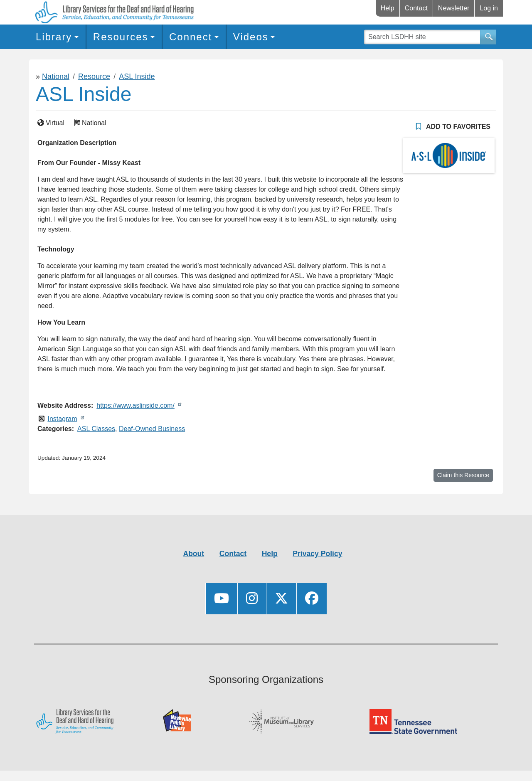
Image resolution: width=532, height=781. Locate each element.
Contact (416, 8)
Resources (121, 37)
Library (54, 37)
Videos (251, 37)
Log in (489, 8)
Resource (94, 76)
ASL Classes (96, 429)
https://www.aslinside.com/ (135, 405)
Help (388, 8)
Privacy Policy (317, 554)
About (193, 554)
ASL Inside (137, 76)
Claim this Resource (463, 475)
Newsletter (454, 8)
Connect (191, 37)
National (56, 76)
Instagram (62, 419)
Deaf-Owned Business (152, 429)
